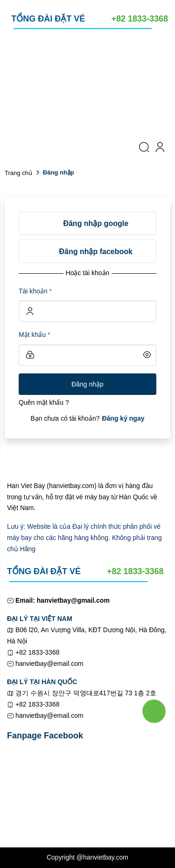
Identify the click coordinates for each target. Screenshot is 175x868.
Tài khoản (35, 291)
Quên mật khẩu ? (44, 402)
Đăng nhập (87, 384)
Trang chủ (18, 173)
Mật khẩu (34, 335)
